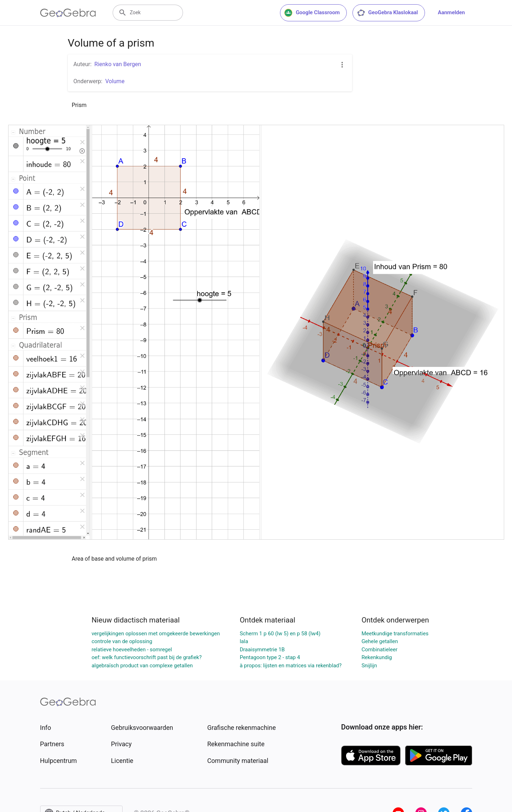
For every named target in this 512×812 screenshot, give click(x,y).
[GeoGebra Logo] (68, 13)
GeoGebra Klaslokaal (387, 13)
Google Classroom (312, 13)
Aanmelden (451, 12)
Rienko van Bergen (118, 64)
